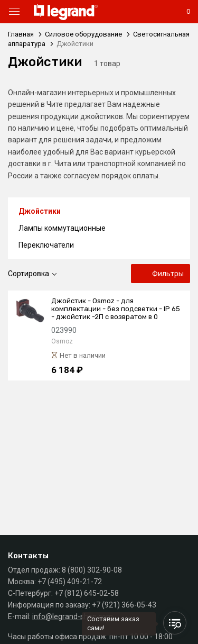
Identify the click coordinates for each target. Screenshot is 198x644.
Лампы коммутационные (62, 228)
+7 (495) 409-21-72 (70, 582)
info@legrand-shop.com (73, 616)
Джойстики (40, 211)
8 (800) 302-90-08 (92, 570)
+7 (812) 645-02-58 (87, 593)
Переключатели (46, 245)
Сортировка (29, 274)
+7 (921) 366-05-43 (124, 605)
